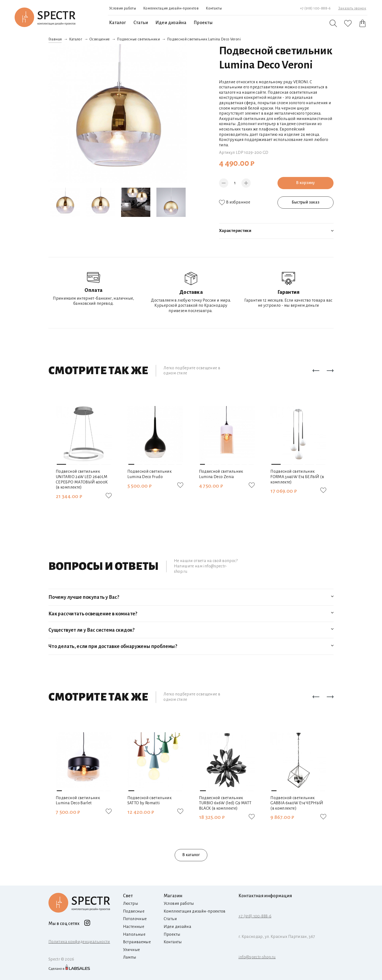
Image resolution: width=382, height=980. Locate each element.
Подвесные (134, 911)
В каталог (191, 855)
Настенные (134, 927)
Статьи (141, 23)
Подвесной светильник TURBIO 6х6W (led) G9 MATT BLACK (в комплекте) (225, 803)
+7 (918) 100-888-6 (315, 8)
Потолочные (135, 919)
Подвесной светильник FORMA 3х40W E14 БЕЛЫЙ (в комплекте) (297, 477)
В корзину (305, 183)
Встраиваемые (137, 942)
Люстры (131, 904)
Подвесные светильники (138, 39)
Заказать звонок (352, 8)
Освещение (100, 39)
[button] (316, 371)
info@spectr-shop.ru (257, 957)
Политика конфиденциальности (79, 942)
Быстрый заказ (306, 202)
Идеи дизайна (171, 23)
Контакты (214, 8)
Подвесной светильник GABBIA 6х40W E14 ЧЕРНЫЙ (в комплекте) (297, 803)
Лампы (130, 957)
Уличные (132, 950)
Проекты (203, 23)
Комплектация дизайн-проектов (171, 8)
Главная (55, 39)
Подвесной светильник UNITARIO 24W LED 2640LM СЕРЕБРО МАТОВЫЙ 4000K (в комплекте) (82, 479)
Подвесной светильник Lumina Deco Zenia (221, 474)
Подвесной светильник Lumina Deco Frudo (149, 474)
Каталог (118, 23)
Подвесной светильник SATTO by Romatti (149, 801)
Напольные (134, 934)
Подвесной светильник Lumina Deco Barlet (78, 801)
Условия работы (123, 8)
